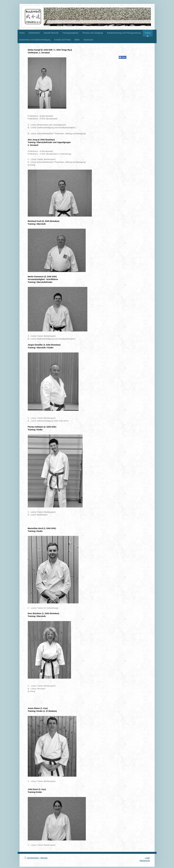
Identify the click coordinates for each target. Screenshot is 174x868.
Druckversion (32, 858)
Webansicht (145, 861)
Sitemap (44, 858)
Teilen (123, 57)
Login (147, 858)
